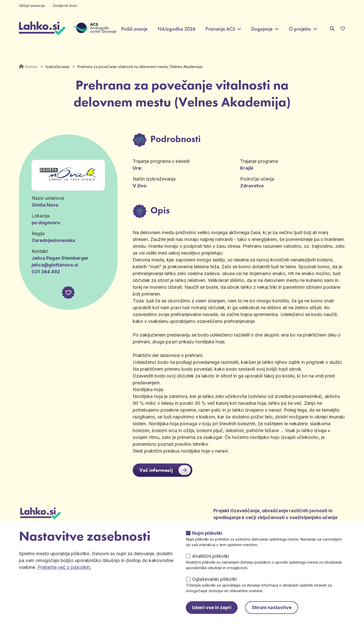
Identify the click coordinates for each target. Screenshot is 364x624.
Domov (31, 67)
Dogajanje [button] (262, 29)
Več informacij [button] (165, 470)
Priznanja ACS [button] (220, 29)
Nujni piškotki (207, 533)
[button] (68, 293)
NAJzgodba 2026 (177, 29)
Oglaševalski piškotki (214, 579)
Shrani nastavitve (272, 607)
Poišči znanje (134, 29)
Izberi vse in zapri (212, 607)
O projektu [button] (300, 29)
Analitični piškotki (211, 556)
